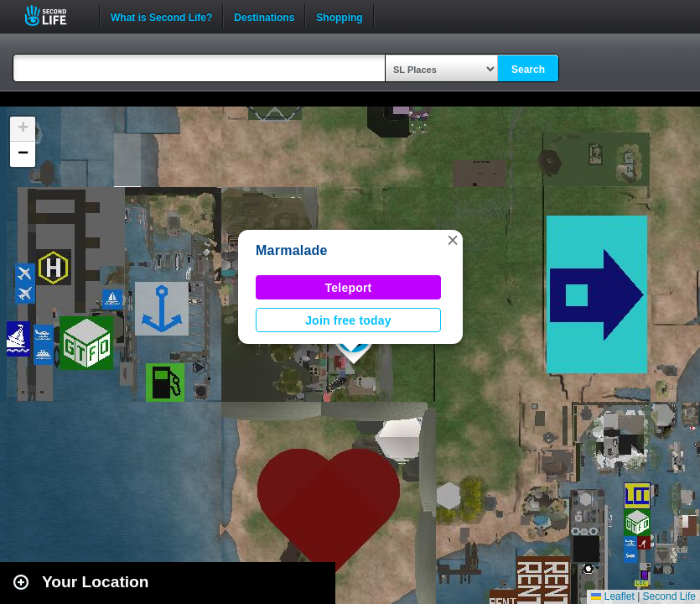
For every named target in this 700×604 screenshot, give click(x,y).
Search (528, 70)
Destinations (264, 16)
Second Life (55, 16)
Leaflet (612, 596)
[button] (453, 240)
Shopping (339, 16)
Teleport (349, 288)
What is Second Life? (161, 16)
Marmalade (292, 250)
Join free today (348, 320)
